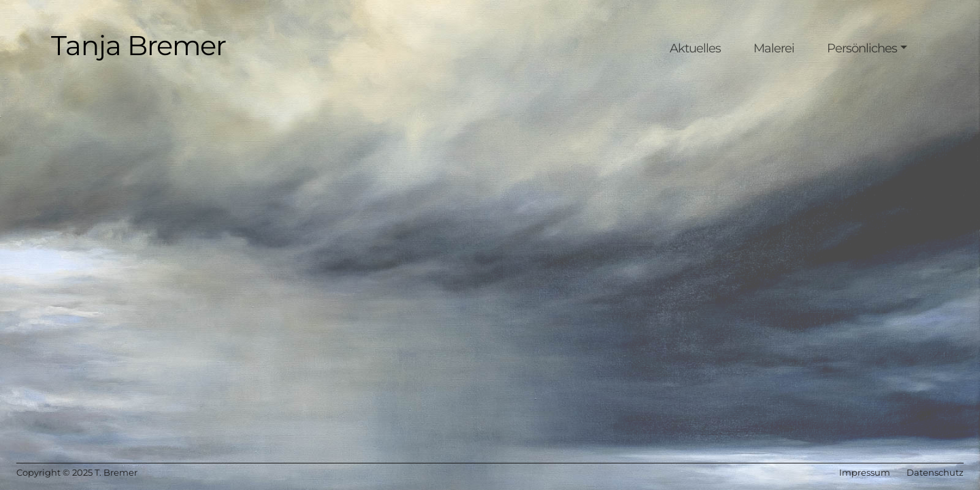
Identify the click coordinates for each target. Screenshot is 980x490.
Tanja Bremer (138, 45)
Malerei (774, 48)
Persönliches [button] (862, 48)
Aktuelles (695, 48)
